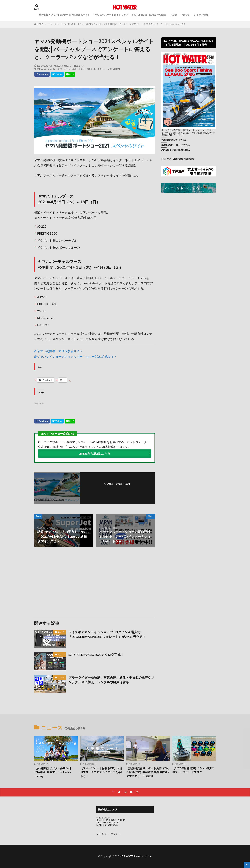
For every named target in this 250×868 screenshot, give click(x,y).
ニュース (52, 24)
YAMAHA (41, 69)
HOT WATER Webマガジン (136, 856)
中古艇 (173, 15)
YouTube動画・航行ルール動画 (149, 15)
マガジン (185, 15)
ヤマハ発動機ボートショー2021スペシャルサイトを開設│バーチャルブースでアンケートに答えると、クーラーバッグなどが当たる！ (123, 24)
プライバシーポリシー (108, 834)
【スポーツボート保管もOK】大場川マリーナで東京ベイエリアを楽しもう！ (102, 772)
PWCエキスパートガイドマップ (111, 15)
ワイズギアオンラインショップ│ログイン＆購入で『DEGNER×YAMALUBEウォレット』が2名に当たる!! (107, 634)
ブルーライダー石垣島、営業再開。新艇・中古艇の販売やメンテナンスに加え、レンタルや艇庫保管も (111, 680)
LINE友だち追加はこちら (95, 454)
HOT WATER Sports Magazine (178, 159)
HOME (40, 24)
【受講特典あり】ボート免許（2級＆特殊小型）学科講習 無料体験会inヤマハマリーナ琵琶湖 (148, 772)
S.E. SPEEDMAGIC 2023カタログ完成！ (96, 655)
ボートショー (100, 69)
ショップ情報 (201, 15)
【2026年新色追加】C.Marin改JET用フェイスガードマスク (193, 770)
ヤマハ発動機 (114, 69)
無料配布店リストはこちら (176, 145)
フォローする (118, 488)
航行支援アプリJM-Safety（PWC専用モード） (64, 15)
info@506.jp (111, 825)
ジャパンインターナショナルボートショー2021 (70, 69)
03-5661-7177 (111, 822)
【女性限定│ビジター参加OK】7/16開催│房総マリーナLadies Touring (53, 772)
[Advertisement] (64, 582)
